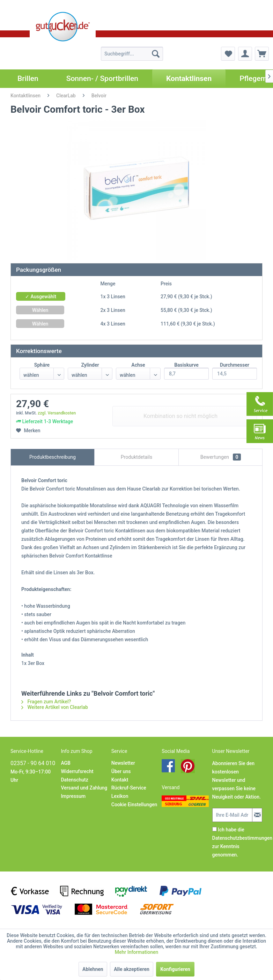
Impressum (73, 796)
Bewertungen (221, 457)
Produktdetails (136, 457)
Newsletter (123, 763)
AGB (66, 763)
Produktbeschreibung (53, 457)
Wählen (40, 310)
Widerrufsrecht (77, 771)
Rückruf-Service (129, 788)
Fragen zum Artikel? (46, 702)
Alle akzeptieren (132, 969)
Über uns (121, 771)
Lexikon (120, 796)
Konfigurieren (175, 969)
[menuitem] (132, 54)
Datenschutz (74, 780)
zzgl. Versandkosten (57, 413)
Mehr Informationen (137, 952)
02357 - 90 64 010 (33, 763)
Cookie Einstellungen (134, 805)
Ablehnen (93, 969)
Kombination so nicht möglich (180, 416)
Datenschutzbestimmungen (242, 838)
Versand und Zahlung (84, 788)
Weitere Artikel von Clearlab (55, 707)
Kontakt (120, 780)
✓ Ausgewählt (41, 297)
